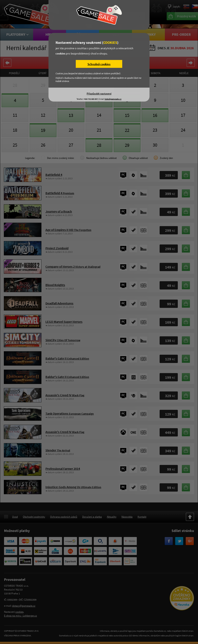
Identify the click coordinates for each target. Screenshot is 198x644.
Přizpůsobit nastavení (99, 93)
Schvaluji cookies (99, 64)
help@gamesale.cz (113, 99)
